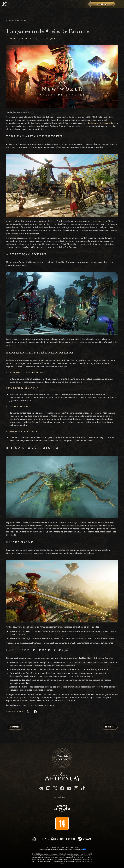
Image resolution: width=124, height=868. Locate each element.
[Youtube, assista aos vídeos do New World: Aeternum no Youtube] (69, 788)
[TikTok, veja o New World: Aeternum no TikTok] (83, 788)
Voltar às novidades (20, 21)
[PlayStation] (40, 839)
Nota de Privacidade (57, 848)
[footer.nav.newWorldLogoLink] (62, 780)
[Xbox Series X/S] (63, 839)
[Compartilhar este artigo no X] (28, 712)
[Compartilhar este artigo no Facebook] (35, 712)
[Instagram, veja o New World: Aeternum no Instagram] (76, 788)
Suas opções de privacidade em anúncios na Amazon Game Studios (62, 849)
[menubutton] (121, 4)
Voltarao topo (62, 758)
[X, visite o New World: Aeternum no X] (55, 788)
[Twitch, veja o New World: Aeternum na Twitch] (48, 788)
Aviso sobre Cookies (73, 848)
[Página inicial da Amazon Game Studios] (62, 809)
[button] (62, 77)
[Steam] (85, 839)
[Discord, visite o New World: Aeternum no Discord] (41, 788)
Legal (47, 848)
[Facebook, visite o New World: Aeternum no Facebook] (62, 788)
